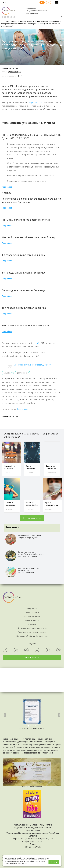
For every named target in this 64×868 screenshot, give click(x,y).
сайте (38, 343)
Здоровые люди (14, 72)
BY (49, 2)
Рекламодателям (32, 616)
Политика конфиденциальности (32, 628)
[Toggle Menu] (57, 2)
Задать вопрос (32, 658)
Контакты (32, 624)
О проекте (32, 608)
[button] (5, 714)
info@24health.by (33, 847)
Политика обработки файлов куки (32, 636)
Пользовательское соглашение (32, 632)
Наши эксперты (32, 612)
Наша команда (32, 620)
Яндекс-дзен (22, 409)
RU (42, 2)
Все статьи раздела (32, 518)
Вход (4, 2)
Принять (54, 862)
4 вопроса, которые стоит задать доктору (32, 365)
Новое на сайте (12, 527)
